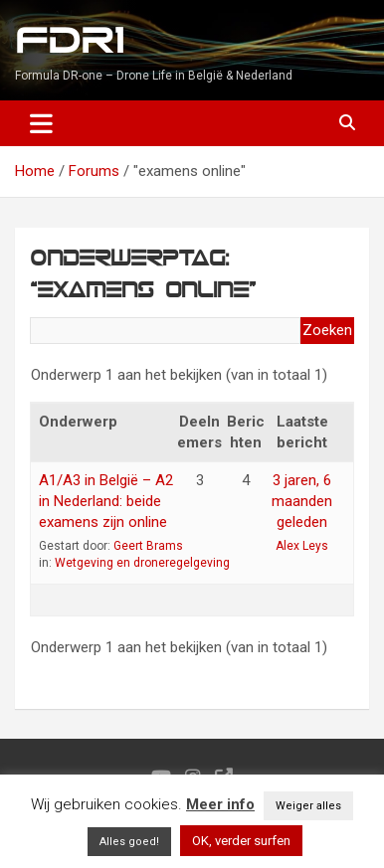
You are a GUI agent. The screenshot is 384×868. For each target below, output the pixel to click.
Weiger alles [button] (308, 806)
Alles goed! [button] (129, 842)
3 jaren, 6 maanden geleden (302, 501)
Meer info (220, 804)
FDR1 (69, 41)
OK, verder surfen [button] (241, 841)
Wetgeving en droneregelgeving (142, 563)
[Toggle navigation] (41, 123)
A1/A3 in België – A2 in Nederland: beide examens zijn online (106, 501)
